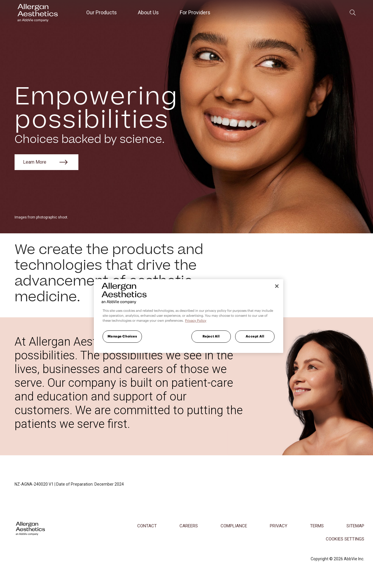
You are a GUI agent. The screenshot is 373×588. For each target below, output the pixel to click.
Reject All (211, 336)
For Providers (195, 12)
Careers (189, 526)
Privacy (279, 526)
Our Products (102, 12)
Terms (317, 526)
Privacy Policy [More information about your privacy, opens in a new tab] (196, 321)
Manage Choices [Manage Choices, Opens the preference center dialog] (122, 336)
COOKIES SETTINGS (345, 539)
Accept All (255, 336)
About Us (148, 12)
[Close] (277, 286)
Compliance (234, 526)
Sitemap (355, 526)
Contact (147, 526)
